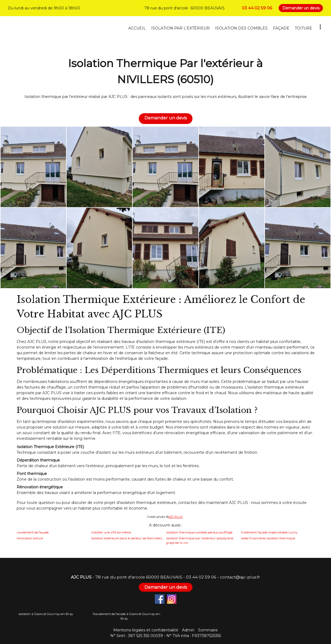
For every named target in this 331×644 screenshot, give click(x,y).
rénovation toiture (30, 538)
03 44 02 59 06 (201, 577)
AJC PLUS (175, 517)
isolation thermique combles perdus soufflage (199, 532)
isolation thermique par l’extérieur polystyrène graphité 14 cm (200, 541)
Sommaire (208, 630)
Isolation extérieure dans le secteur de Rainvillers (127, 538)
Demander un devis (301, 8)
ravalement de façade (33, 532)
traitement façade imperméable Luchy (269, 532)
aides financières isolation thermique (268, 538)
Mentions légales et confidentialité (146, 630)
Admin (188, 630)
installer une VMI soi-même (111, 532)
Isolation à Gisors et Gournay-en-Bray (46, 614)
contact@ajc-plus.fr (240, 577)
